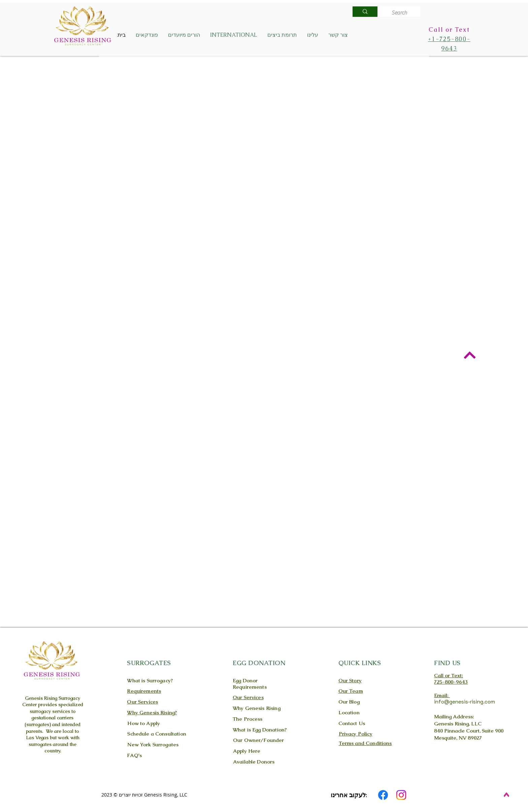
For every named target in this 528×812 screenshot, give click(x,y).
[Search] (401, 13)
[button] (147, 35)
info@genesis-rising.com (465, 702)
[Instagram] (401, 795)
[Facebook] (383, 795)
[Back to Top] (470, 355)
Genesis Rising (41, 698)
